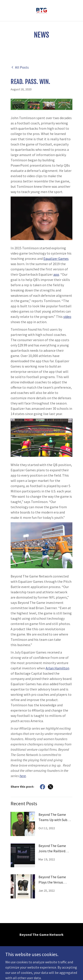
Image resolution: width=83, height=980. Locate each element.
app (56, 274)
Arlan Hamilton (57, 668)
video (67, 317)
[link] (42, 11)
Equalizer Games (56, 259)
